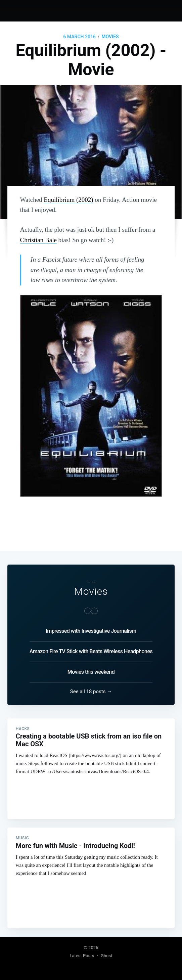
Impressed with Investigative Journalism (91, 630)
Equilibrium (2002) (68, 200)
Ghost (106, 956)
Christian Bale (38, 240)
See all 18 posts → (91, 691)
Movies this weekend (91, 671)
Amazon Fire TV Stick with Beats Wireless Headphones (91, 650)
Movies (110, 37)
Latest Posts (82, 956)
